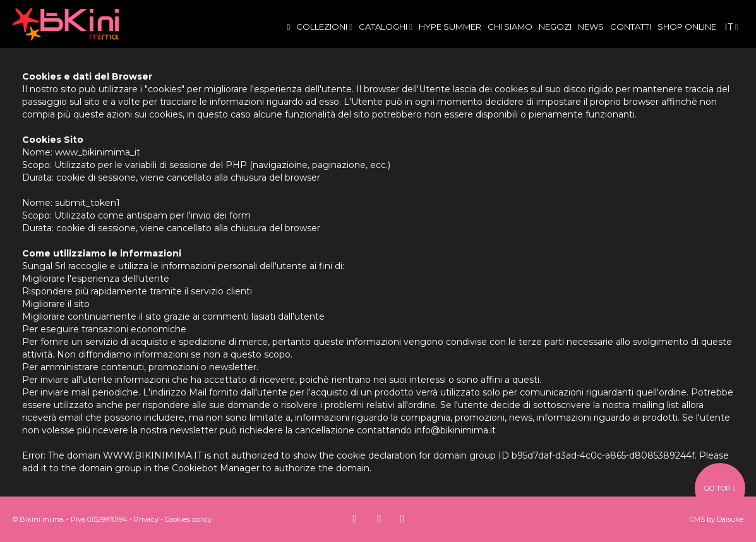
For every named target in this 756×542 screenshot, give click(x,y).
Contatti (631, 27)
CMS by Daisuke (717, 519)
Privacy (146, 519)
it (731, 27)
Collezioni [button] (324, 27)
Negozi (555, 27)
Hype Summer (450, 27)
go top (720, 488)
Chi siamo (510, 27)
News (591, 27)
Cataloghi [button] (386, 27)
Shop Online (687, 27)
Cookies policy (188, 519)
